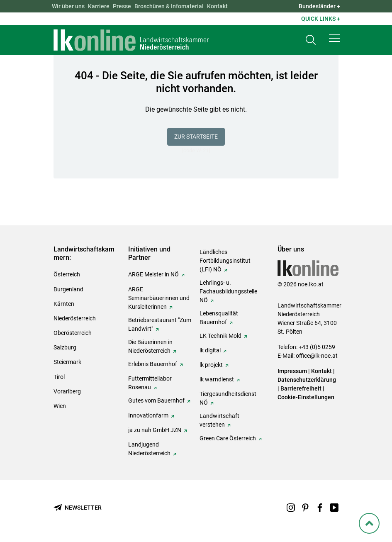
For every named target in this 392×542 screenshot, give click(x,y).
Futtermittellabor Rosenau (150, 383)
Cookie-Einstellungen (306, 397)
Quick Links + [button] (321, 19)
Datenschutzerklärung (307, 380)
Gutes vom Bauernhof (156, 400)
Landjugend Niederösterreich (149, 449)
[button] (334, 38)
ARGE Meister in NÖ (153, 274)
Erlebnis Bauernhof (153, 364)
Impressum (292, 371)
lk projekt (211, 365)
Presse (122, 6)
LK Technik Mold (220, 336)
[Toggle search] (311, 40)
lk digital (210, 350)
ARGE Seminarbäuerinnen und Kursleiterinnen (159, 298)
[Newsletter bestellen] (78, 508)
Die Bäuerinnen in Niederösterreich (150, 346)
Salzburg (65, 347)
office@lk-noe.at (317, 356)
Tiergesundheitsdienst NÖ (228, 398)
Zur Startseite (196, 137)
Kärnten (64, 304)
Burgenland (68, 289)
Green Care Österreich (228, 438)
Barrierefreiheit (301, 388)
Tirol (59, 377)
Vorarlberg (67, 391)
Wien (60, 406)
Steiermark (67, 362)
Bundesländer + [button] (319, 6)
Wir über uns (68, 6)
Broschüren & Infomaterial (169, 6)
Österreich (67, 274)
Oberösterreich (73, 333)
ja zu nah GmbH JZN (155, 430)
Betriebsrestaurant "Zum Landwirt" (160, 324)
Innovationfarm (148, 415)
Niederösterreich (75, 318)
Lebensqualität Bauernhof (219, 318)
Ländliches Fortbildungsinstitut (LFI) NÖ (225, 261)
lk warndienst (217, 379)
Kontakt (217, 6)
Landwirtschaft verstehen (219, 420)
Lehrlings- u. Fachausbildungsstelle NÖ (228, 291)
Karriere (99, 6)
